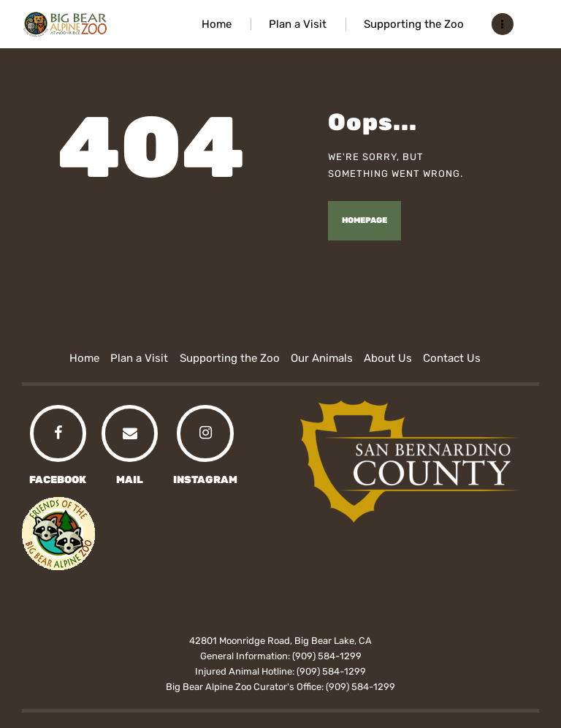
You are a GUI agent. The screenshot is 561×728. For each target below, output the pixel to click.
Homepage (365, 220)
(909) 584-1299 (327, 656)
